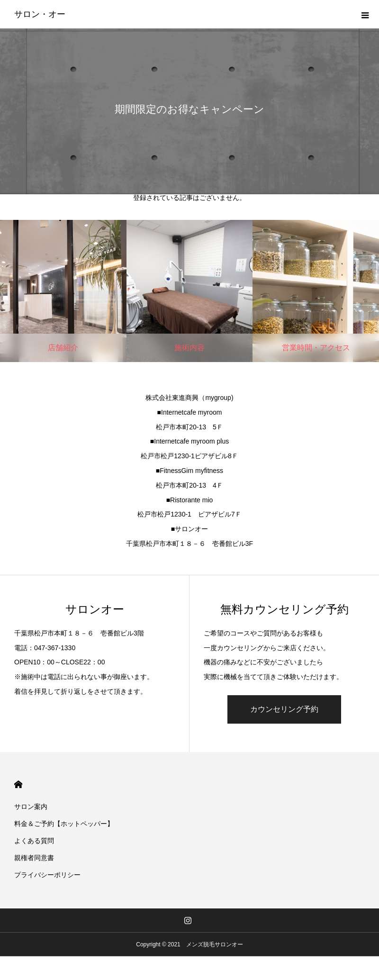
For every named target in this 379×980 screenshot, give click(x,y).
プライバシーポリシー (47, 875)
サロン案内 (31, 807)
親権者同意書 (34, 858)
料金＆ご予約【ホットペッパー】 (64, 824)
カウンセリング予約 (284, 709)
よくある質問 (34, 841)
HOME (18, 785)
